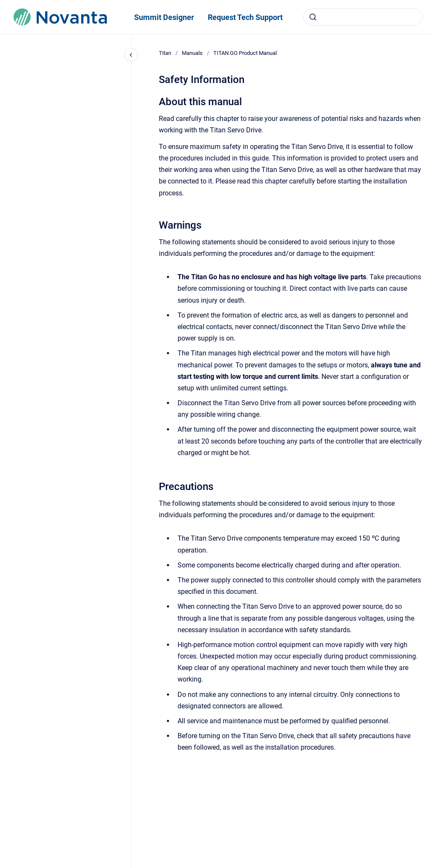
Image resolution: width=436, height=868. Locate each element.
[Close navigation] (131, 55)
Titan (165, 53)
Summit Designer (164, 17)
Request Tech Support (245, 17)
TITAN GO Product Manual (245, 53)
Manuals (192, 53)
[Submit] (313, 17)
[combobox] (363, 17)
